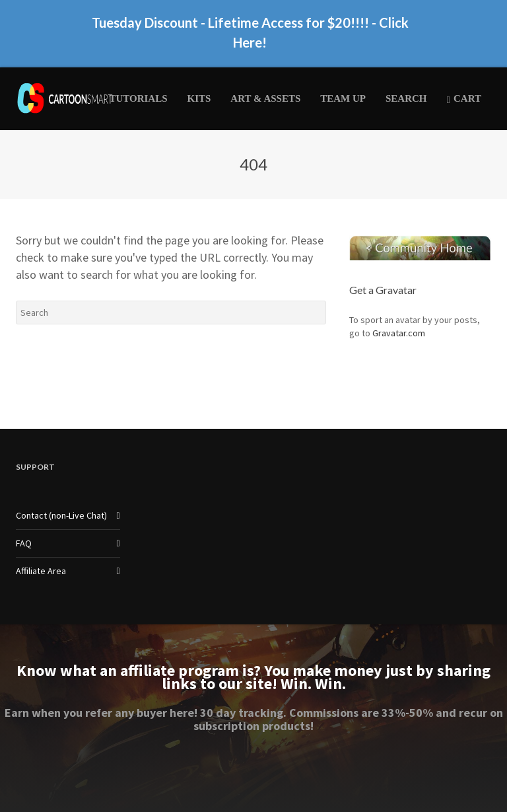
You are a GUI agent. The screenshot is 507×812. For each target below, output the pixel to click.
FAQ (24, 543)
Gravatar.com (399, 333)
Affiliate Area (41, 571)
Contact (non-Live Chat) (61, 515)
